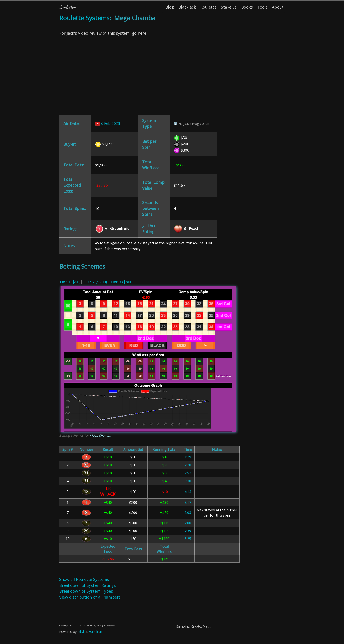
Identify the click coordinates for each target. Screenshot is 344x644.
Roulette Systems (84, 18)
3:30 (188, 481)
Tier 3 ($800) (122, 282)
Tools (262, 7)
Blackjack (187, 7)
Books (247, 7)
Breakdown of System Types (86, 591)
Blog (170, 7)
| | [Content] (172, 329)
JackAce (68, 7)
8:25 (188, 539)
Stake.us (229, 7)
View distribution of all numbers (90, 597)
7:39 (188, 531)
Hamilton (95, 632)
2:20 (188, 465)
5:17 (188, 503)
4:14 (188, 492)
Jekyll (81, 632)
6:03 (188, 513)
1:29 (188, 457)
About (278, 7)
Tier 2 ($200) (95, 282)
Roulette (208, 7)
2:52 (188, 473)
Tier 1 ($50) (70, 282)
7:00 (188, 523)
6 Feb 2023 (108, 123)
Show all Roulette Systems (84, 579)
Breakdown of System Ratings (88, 585)
